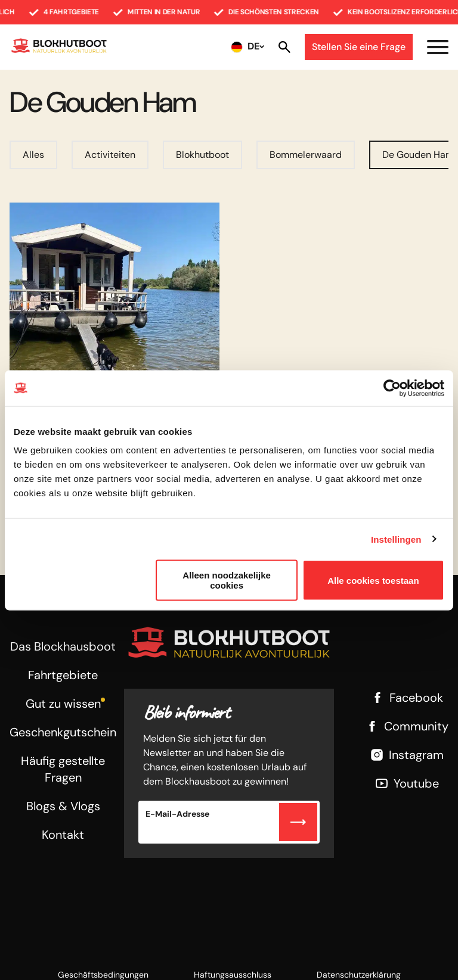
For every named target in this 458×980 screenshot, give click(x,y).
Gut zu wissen (63, 704)
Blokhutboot (202, 155)
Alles (33, 155)
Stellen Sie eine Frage (359, 47)
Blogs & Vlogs (63, 806)
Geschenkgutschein (63, 732)
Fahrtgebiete (63, 675)
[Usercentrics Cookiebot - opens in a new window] (392, 388)
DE (253, 46)
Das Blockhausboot (63, 646)
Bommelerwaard (306, 155)
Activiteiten (110, 155)
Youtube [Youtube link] (407, 783)
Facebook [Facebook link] (407, 698)
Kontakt (63, 835)
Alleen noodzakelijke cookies (227, 580)
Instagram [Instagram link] (407, 755)
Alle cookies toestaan (373, 580)
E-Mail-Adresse (177, 814)
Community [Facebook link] (407, 726)
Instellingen (396, 539)
